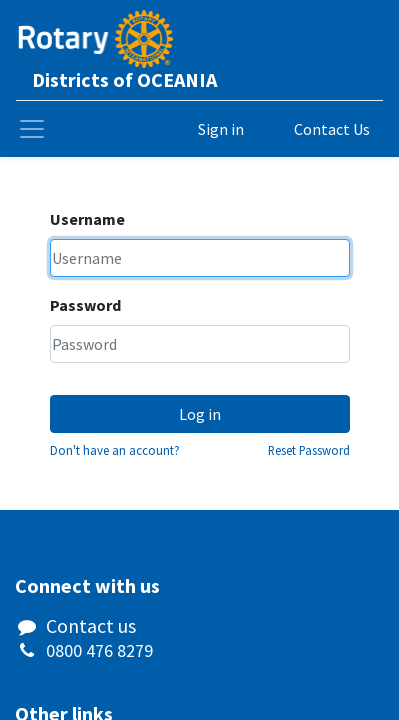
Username (87, 219)
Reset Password (309, 450)
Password (85, 305)
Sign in (221, 129)
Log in (200, 414)
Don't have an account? (115, 450)
